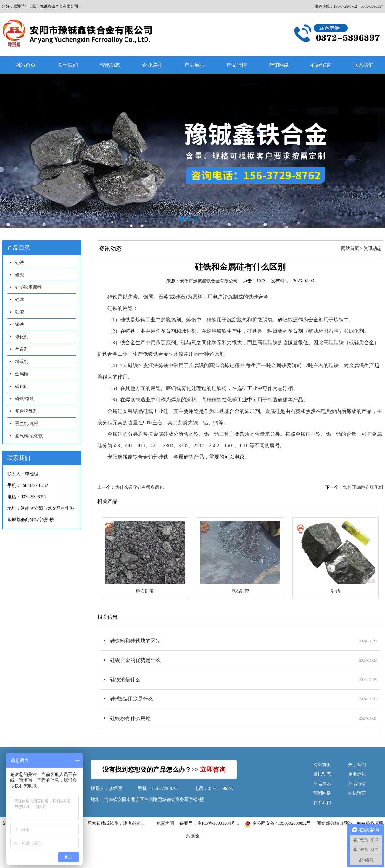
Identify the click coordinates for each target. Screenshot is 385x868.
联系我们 (322, 803)
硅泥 (19, 275)
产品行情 (237, 65)
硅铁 (19, 262)
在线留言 (321, 65)
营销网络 (279, 65)
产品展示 (194, 65)
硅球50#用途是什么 (132, 699)
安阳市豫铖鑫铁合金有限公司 (209, 281)
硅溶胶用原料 (28, 287)
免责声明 (165, 823)
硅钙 (335, 591)
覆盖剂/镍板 (27, 424)
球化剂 (22, 337)
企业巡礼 (152, 65)
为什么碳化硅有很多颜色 (139, 487)
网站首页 (25, 65)
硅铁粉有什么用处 (130, 718)
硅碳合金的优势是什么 (135, 660)
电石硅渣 (145, 591)
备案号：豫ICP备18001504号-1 (209, 823)
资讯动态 (110, 65)
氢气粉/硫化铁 (29, 436)
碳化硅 (22, 386)
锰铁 (19, 324)
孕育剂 (22, 349)
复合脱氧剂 (26, 411)
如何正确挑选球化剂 (363, 487)
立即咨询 (213, 770)
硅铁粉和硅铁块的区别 (135, 641)
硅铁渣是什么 (125, 680)
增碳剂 (22, 362)
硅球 (19, 300)
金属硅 (22, 374)
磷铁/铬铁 (24, 399)
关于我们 (68, 65)
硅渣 (19, 312)
